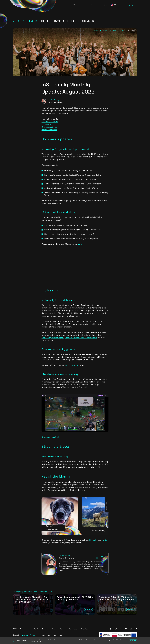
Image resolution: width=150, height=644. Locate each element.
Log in (124, 5)
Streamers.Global (49, 127)
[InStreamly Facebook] (121, 629)
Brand (34, 635)
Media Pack (85, 629)
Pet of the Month (49, 130)
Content (63, 629)
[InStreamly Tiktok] (116, 629)
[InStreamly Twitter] (136, 629)
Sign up (133, 5)
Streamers (94, 5)
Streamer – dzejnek (50, 437)
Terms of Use (58, 635)
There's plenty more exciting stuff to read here (34, 592)
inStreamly (46, 124)
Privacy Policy (45, 635)
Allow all (133, 641)
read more (46, 612)
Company (45, 629)
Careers (54, 629)
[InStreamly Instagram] (111, 629)
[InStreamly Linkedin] (131, 629)
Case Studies (73, 629)
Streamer (25, 635)
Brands (105, 5)
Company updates (50, 122)
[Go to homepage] (41, 5)
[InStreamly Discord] (126, 629)
